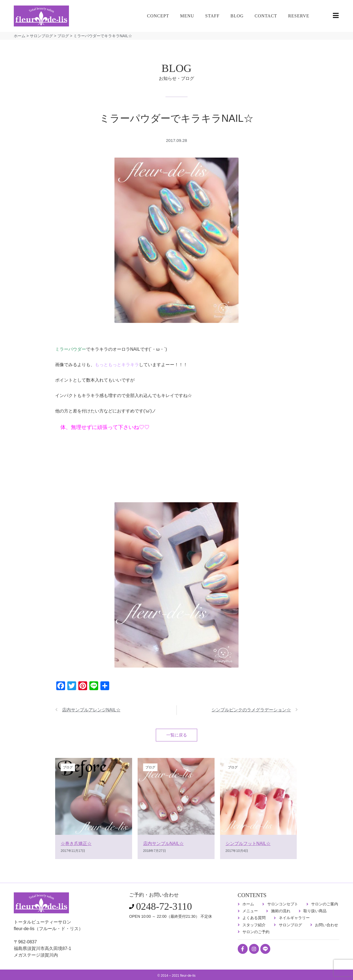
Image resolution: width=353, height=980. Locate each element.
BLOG (237, 16)
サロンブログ (41, 36)
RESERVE (299, 16)
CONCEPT (158, 16)
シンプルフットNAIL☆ (248, 845)
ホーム (20, 36)
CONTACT (266, 16)
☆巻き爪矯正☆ (76, 845)
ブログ (63, 36)
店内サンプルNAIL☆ (164, 845)
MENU (187, 16)
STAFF (212, 16)
